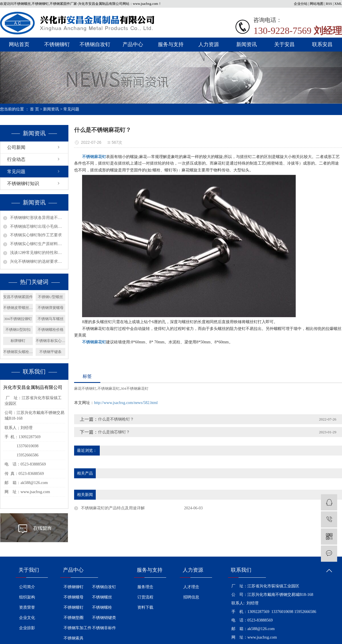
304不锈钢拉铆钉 (18, 319)
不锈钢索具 (74, 638)
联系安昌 (322, 44)
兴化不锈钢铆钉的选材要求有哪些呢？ (38, 262)
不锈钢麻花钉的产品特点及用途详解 (113, 508)
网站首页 (19, 44)
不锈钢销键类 (104, 618)
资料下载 (145, 607)
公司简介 (27, 587)
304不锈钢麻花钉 (135, 388)
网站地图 (317, 4)
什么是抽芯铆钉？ (114, 432)
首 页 (34, 109)
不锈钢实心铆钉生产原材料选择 (38, 244)
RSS (329, 4)
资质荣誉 (27, 607)
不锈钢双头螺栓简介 (18, 352)
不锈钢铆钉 (57, 44)
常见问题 (71, 109)
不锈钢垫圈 (74, 618)
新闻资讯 (247, 44)
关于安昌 (284, 44)
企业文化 (27, 618)
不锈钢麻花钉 (109, 388)
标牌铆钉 (18, 341)
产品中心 (133, 44)
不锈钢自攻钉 (95, 44)
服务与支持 (171, 44)
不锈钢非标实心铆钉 (50, 341)
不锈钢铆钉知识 (23, 183)
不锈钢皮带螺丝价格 (18, 308)
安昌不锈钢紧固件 (18, 297)
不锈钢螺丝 (102, 597)
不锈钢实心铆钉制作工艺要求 (36, 235)
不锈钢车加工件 (78, 628)
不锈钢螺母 (74, 597)
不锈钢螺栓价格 (51, 330)
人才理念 (191, 587)
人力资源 (209, 44)
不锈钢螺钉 (74, 607)
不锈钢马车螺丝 (51, 319)
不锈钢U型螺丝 (50, 297)
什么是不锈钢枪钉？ (116, 419)
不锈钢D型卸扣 (18, 330)
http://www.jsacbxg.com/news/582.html (126, 403)
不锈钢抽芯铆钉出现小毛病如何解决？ (38, 226)
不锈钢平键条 (50, 352)
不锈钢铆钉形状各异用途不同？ (38, 218)
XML (338, 4)
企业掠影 (27, 628)
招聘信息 (191, 597)
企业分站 (301, 4)
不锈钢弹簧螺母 (51, 308)
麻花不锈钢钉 (85, 388)
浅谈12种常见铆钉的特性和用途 (38, 253)
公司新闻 (16, 147)
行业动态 (16, 159)
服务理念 (145, 587)
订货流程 (145, 597)
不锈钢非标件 (104, 628)
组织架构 (27, 597)
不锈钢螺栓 (102, 607)
